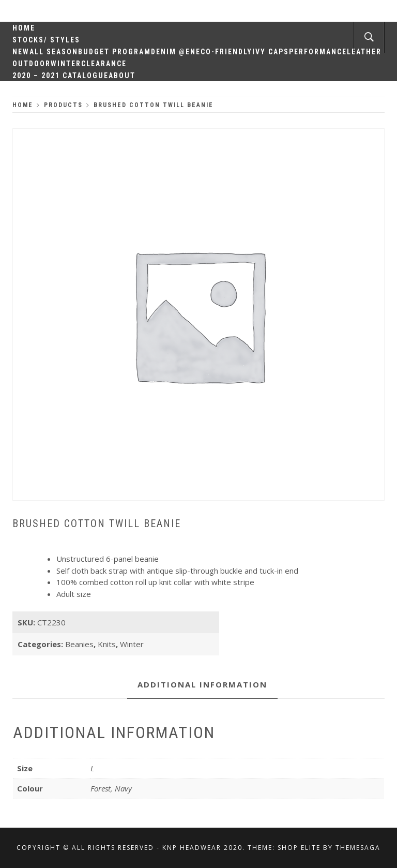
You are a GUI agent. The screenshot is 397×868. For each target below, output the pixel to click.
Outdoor (32, 64)
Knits (107, 644)
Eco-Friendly (224, 52)
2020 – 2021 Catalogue (60, 76)
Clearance (104, 64)
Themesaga (358, 848)
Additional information (202, 684)
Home (24, 28)
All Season (54, 52)
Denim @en (173, 52)
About (122, 76)
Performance (318, 52)
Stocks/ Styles (46, 40)
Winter (66, 64)
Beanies (79, 644)
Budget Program (114, 52)
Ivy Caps (271, 52)
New (21, 52)
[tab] (202, 685)
